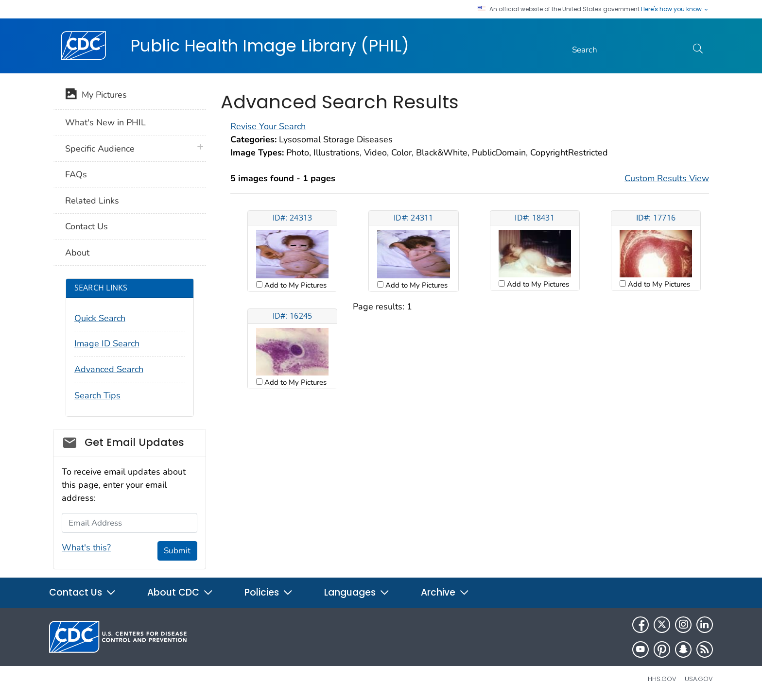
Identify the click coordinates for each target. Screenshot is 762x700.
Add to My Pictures (294, 285)
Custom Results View (667, 178)
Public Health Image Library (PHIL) (270, 46)
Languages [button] (357, 592)
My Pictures (96, 96)
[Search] (627, 50)
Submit (177, 551)
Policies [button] (269, 592)
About (77, 253)
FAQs (76, 174)
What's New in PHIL (105, 122)
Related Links (92, 201)
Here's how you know (675, 9)
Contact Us (87, 226)
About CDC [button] (180, 592)
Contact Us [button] (83, 592)
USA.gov (699, 679)
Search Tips (97, 395)
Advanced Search (109, 369)
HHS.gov (662, 679)
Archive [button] (445, 592)
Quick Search (100, 318)
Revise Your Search (268, 126)
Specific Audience (100, 149)
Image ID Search (107, 343)
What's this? (86, 547)
